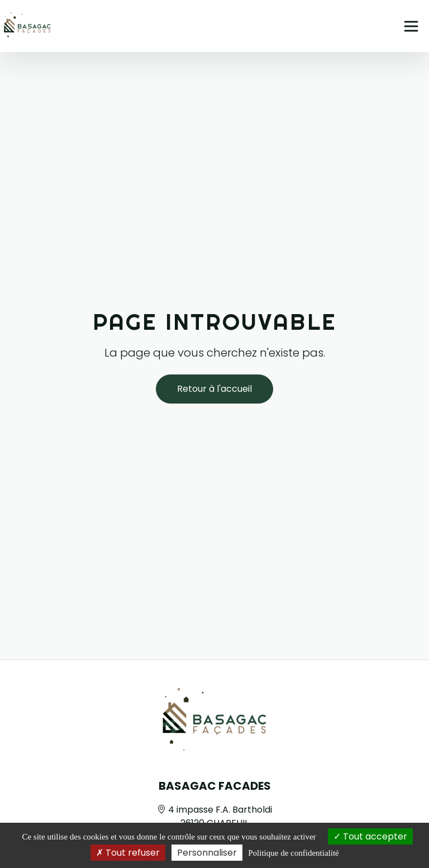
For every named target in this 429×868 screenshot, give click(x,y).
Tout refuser (128, 853)
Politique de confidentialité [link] (293, 853)
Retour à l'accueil (214, 389)
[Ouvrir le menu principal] (411, 26)
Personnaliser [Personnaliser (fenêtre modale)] (207, 853)
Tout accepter (370, 836)
